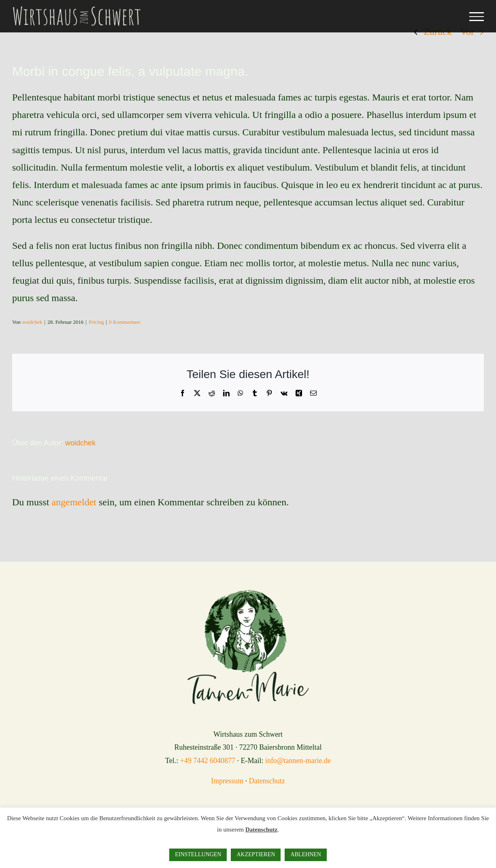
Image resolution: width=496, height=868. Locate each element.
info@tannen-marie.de (298, 761)
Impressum (227, 781)
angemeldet (74, 502)
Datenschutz (267, 781)
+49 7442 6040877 (208, 761)
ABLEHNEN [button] (305, 854)
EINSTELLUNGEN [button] (198, 854)
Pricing (96, 322)
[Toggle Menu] (477, 17)
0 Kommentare (125, 322)
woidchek (32, 322)
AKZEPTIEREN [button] (256, 854)
